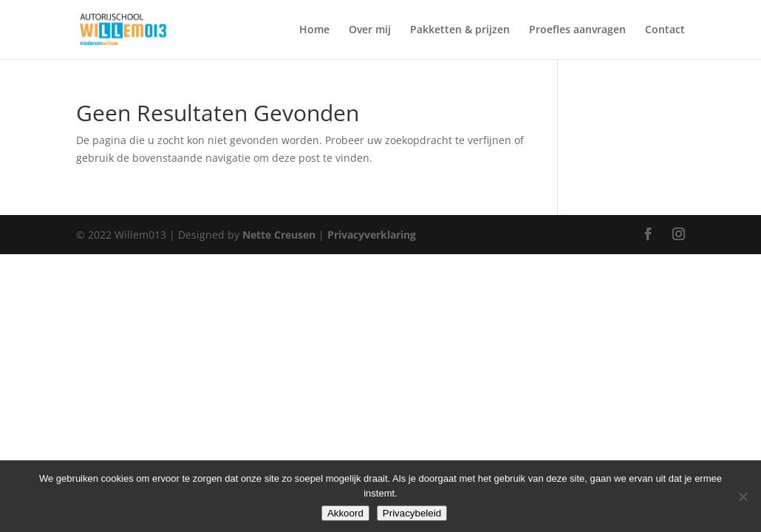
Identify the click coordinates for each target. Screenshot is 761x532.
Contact (665, 30)
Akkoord (345, 513)
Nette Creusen (280, 235)
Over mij (370, 30)
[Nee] (743, 497)
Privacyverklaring (372, 235)
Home (314, 30)
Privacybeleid (412, 513)
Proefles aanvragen (577, 30)
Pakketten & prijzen (460, 30)
